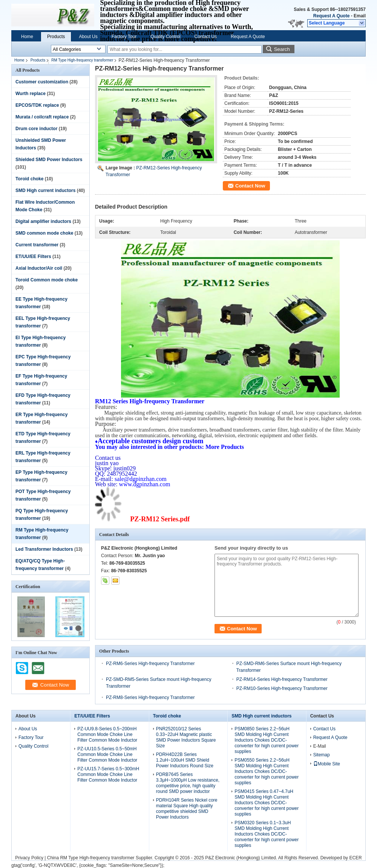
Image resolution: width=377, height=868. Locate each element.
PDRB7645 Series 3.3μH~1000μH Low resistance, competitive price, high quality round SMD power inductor (188, 783)
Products (56, 37)
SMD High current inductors (45, 190)
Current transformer (37, 245)
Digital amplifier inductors (43, 221)
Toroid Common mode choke (47, 280)
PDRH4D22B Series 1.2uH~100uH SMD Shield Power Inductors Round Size (185, 760)
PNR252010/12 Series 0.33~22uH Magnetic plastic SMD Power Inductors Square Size (186, 737)
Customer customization (42, 82)
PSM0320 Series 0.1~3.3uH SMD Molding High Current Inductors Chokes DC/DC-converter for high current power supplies (267, 834)
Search (282, 49)
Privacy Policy (29, 858)
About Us (88, 37)
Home (27, 37)
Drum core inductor (36, 129)
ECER (355, 858)
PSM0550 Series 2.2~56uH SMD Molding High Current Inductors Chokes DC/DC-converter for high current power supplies (267, 771)
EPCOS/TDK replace (37, 105)
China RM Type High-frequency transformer (91, 858)
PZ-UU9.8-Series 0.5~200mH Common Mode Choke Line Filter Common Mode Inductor (107, 734)
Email (360, 16)
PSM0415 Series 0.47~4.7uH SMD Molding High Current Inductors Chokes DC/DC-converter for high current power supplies (267, 803)
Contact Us (206, 37)
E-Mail (320, 746)
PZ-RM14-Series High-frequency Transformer (282, 679)
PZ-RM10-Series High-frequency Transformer (282, 688)
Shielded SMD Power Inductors (49, 160)
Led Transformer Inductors (44, 549)
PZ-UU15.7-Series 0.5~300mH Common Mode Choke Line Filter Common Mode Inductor (108, 774)
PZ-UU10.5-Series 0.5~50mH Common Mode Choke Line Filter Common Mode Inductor (107, 754)
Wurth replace (31, 94)
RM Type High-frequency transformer (82, 60)
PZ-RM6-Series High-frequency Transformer (150, 664)
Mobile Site (327, 764)
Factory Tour (124, 37)
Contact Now (250, 186)
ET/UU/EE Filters (33, 257)
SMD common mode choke (44, 233)
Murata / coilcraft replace (42, 117)
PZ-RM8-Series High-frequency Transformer (150, 697)
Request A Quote (331, 16)
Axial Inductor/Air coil (39, 268)
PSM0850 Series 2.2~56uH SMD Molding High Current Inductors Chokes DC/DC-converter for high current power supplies (267, 740)
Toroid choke (29, 179)
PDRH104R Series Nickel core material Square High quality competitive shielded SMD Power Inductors (187, 809)
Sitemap (322, 755)
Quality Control (165, 37)
